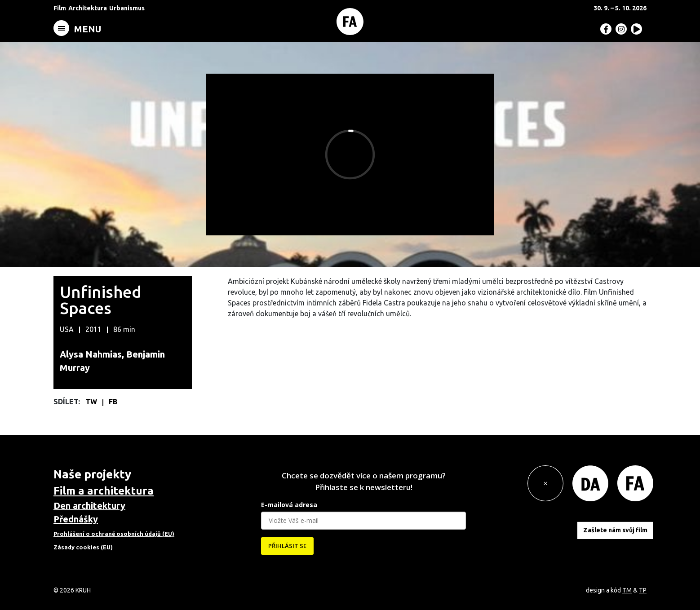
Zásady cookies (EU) (83, 547)
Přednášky (76, 519)
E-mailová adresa (289, 505)
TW (92, 402)
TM (627, 590)
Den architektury (89, 506)
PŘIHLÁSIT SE (287, 546)
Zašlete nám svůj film (615, 530)
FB (113, 402)
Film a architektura (104, 491)
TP (643, 590)
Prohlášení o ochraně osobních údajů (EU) (114, 534)
